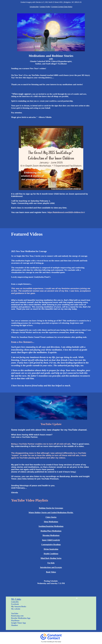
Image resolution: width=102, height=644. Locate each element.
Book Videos (51, 572)
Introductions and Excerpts (51, 567)
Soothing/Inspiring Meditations (51, 526)
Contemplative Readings (51, 545)
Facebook (15, 604)
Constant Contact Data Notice (62, 7)
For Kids (51, 563)
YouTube (15, 614)
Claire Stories (51, 517)
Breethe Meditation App (21, 618)
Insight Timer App (19, 623)
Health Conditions (51, 554)
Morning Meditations (51, 535)
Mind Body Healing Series (51, 558)
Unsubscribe (34, 7)
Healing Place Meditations (51, 531)
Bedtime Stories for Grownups (51, 508)
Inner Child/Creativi (50, 540)
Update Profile (45, 7)
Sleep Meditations (51, 522)
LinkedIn (15, 602)
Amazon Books (20, 607)
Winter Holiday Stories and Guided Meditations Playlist (51, 513)
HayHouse (15, 621)
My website (16, 609)
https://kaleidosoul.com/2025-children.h (65, 212)
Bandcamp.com (17, 616)
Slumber (15, 625)
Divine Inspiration (51, 549)
